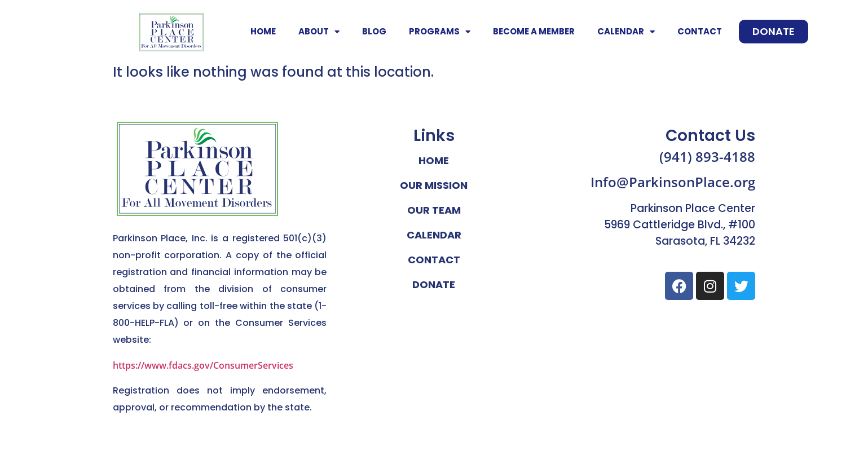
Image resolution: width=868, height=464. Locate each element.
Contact (700, 31)
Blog (374, 31)
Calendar (626, 32)
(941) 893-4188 (707, 156)
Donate (434, 284)
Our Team (434, 210)
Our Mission (434, 185)
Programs (440, 32)
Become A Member (534, 31)
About (319, 32)
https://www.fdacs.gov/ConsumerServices (203, 365)
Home (263, 31)
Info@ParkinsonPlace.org (673, 182)
